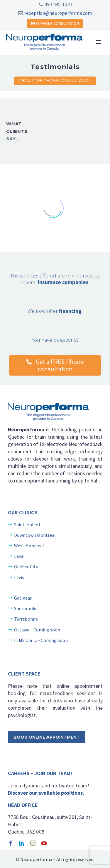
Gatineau (23, 598)
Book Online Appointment (47, 737)
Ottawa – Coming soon (37, 630)
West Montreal (29, 546)
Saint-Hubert (27, 525)
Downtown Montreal (35, 535)
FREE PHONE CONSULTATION (55, 23)
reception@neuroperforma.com (58, 13)
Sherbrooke (26, 608)
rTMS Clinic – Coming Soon (41, 640)
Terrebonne (26, 619)
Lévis (19, 577)
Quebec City (26, 567)
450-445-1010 (58, 4)
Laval (19, 556)
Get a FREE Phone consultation (55, 81)
